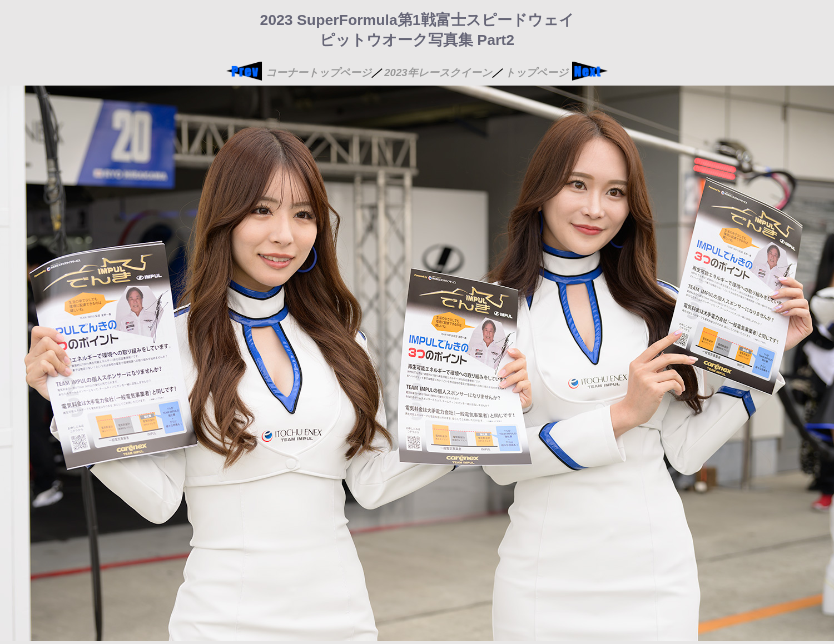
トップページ (537, 73)
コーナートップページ (319, 73)
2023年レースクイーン (438, 73)
